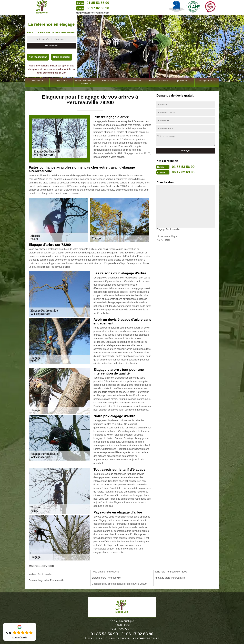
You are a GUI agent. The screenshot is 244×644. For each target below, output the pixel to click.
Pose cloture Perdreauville (105, 572)
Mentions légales (146, 638)
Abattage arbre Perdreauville (170, 578)
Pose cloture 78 (134, 81)
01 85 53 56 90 (98, 3)
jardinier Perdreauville (40, 574)
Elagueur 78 (37, 81)
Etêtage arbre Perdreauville (106, 578)
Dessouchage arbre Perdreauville (46, 580)
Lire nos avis (19, 637)
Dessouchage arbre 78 (158, 81)
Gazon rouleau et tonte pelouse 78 (86, 82)
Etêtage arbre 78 (110, 81)
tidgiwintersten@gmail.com (93, 13)
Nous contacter (62, 57)
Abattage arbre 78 (207, 81)
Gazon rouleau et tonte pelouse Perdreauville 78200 (119, 584)
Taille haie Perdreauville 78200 (171, 572)
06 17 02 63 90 (98, 8)
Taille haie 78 (62, 81)
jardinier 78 (182, 81)
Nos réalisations (38, 57)
